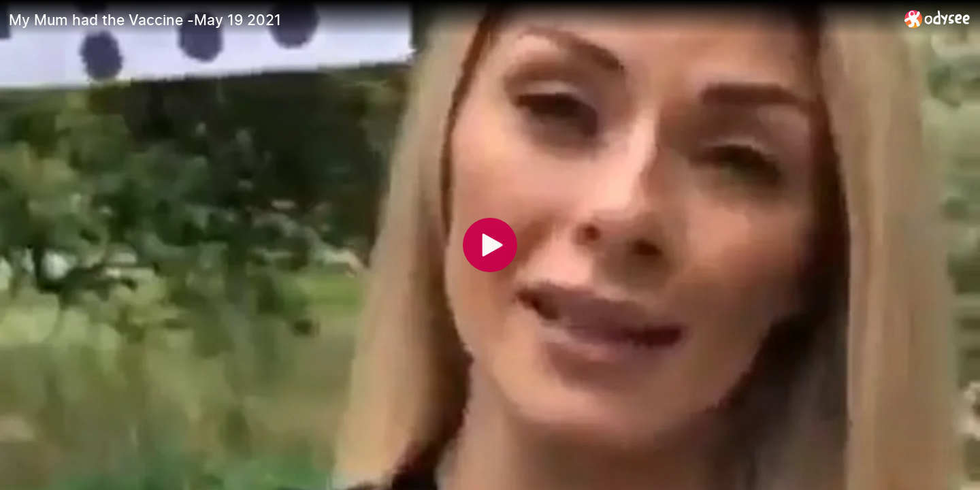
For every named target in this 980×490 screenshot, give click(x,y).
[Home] (937, 19)
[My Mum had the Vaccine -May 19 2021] (451, 20)
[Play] (490, 245)
